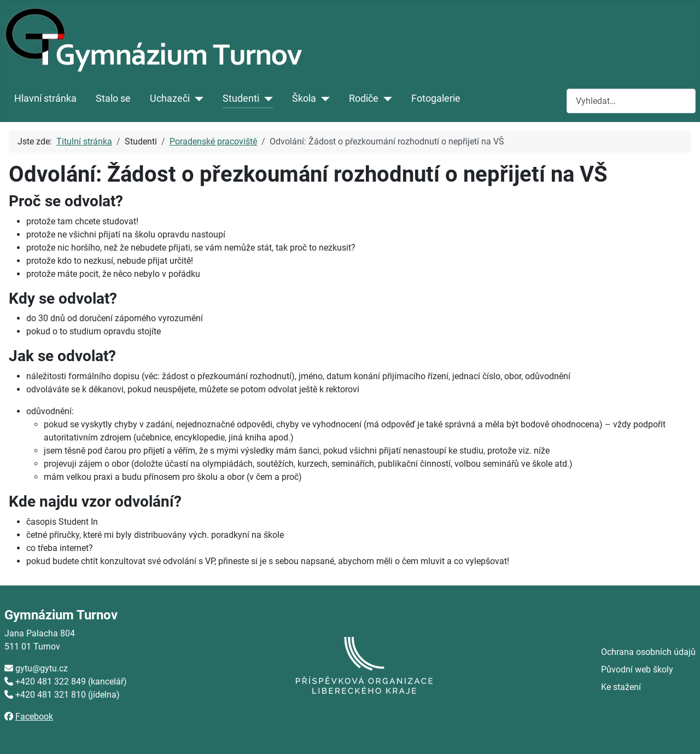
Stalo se (113, 98)
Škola (304, 98)
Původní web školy (637, 669)
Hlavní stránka (45, 98)
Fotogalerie (436, 98)
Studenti (241, 98)
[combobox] (631, 101)
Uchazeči (170, 98)
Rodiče (364, 98)
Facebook (34, 717)
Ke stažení (621, 687)
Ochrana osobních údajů (648, 652)
